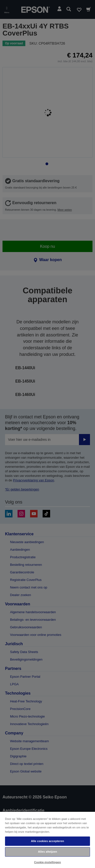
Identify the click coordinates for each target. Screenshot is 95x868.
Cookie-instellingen (47, 862)
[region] (47, 840)
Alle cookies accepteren (47, 841)
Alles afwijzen (47, 852)
